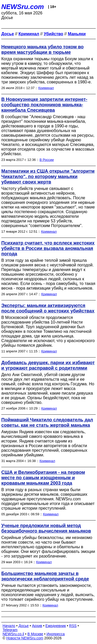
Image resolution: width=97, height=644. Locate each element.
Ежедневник (56, 626)
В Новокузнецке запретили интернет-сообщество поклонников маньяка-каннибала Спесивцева (44, 105)
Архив (37, 626)
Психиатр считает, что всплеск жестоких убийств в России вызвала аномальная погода (48, 248)
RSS (73, 626)
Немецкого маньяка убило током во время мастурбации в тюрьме (42, 50)
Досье (24, 626)
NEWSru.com (23, 7)
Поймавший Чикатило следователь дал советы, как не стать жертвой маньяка (47, 423)
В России (47, 160)
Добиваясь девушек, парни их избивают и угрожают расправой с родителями (48, 365)
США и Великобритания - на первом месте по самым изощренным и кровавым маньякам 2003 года (43, 478)
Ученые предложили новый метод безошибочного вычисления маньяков (46, 528)
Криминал (46, 88)
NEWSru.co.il (13, 634)
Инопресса (56, 634)
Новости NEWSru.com (25, 638)
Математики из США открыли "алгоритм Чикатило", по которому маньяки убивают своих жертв (48, 177)
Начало (9, 626)
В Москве (35, 634)
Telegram (10, 630)
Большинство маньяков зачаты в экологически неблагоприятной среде (45, 576)
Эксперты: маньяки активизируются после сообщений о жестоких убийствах (48, 308)
